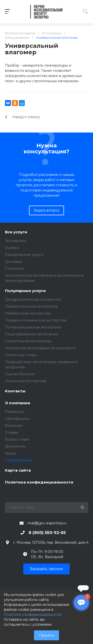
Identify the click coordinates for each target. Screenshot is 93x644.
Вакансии (14, 426)
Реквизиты (15, 412)
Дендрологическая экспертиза (33, 299)
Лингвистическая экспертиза (31, 306)
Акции (11, 453)
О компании (18, 403)
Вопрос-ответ (17, 439)
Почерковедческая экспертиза (33, 327)
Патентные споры (21, 355)
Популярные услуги (25, 291)
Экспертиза (15, 241)
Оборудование (19, 460)
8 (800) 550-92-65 (47, 533)
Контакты (15, 391)
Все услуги (16, 232)
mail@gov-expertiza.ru (47, 523)
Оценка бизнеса (20, 374)
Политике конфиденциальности (32, 615)
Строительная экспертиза (28, 341)
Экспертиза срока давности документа (40, 348)
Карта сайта (18, 470)
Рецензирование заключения (31, 334)
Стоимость (14, 268)
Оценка (12, 248)
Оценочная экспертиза (26, 381)
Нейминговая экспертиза (28, 313)
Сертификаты (17, 419)
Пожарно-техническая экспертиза (36, 320)
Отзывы (12, 432)
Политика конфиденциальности (39, 482)
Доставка (13, 262)
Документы (15, 446)
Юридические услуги (24, 255)
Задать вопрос (46, 210)
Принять (46, 635)
